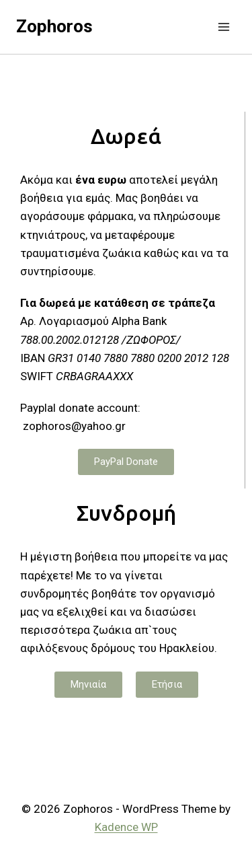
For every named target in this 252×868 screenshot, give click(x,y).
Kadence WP (126, 827)
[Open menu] (223, 27)
